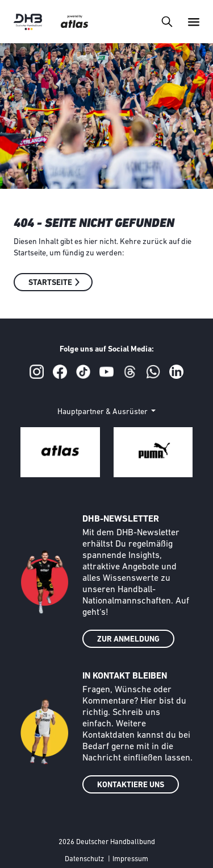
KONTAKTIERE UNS (131, 785)
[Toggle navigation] (167, 21)
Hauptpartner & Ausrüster (103, 412)
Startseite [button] (50, 283)
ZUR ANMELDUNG (128, 640)
